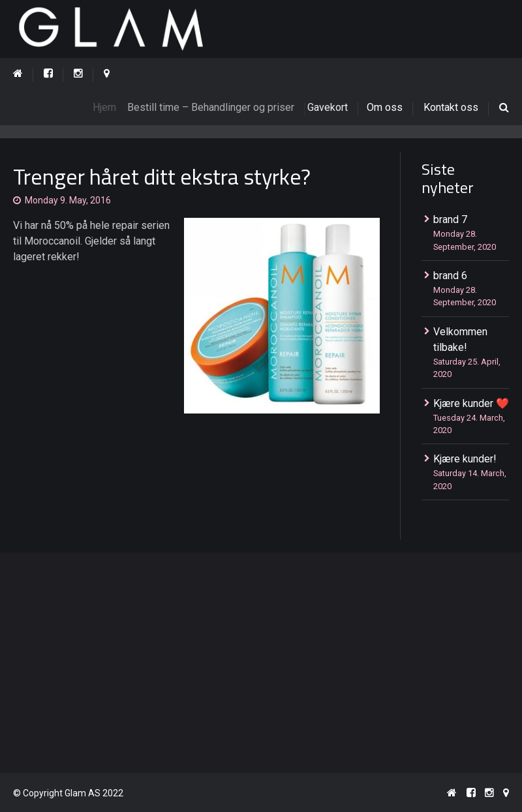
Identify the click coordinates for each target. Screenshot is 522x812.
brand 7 (450, 219)
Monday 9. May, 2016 (68, 200)
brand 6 (450, 276)
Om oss (385, 107)
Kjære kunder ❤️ (471, 403)
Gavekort (332, 107)
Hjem (109, 107)
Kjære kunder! (465, 459)
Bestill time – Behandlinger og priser (217, 107)
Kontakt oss (451, 107)
